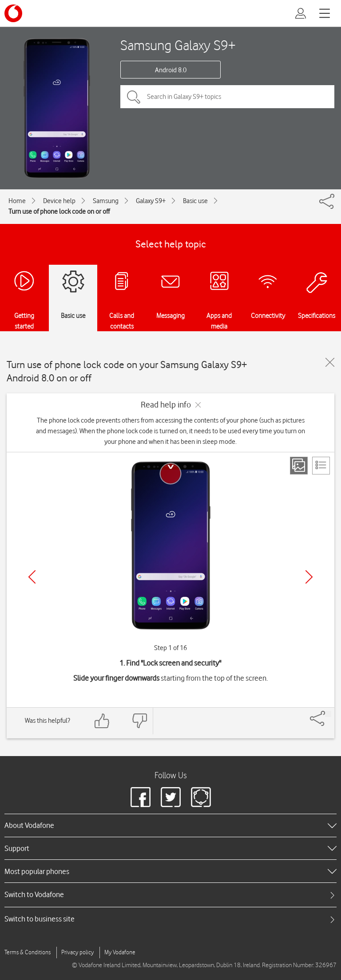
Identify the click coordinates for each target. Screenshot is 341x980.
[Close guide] (330, 362)
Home (17, 201)
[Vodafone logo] (13, 13)
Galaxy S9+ (151, 201)
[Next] (309, 577)
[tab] (170, 895)
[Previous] (32, 577)
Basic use (195, 201)
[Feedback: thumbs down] (139, 721)
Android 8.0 (171, 70)
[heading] (170, 825)
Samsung (106, 201)
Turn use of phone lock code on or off (59, 212)
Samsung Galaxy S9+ (178, 45)
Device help (59, 201)
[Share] (328, 714)
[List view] (321, 466)
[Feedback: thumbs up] (102, 721)
